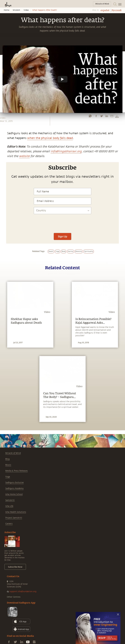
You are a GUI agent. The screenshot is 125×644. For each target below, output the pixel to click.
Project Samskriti (14, 518)
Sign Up (62, 236)
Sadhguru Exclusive (15, 483)
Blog (7, 459)
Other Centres (14, 597)
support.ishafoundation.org (23, 591)
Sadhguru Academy (14, 488)
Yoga (8, 477)
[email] (112, 116)
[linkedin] (107, 116)
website (24, 156)
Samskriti (10, 500)
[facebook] (96, 116)
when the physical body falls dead (50, 138)
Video (26, 10)
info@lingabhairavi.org (66, 151)
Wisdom (16, 10)
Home (7, 10)
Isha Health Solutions (16, 512)
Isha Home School (14, 494)
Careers (9, 524)
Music (8, 465)
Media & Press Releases (17, 471)
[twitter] (101, 116)
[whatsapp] (90, 116)
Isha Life (9, 506)
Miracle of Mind (13, 453)
